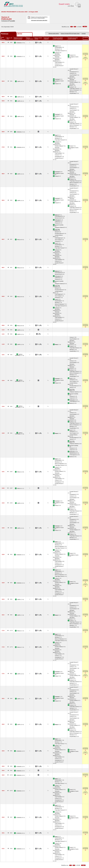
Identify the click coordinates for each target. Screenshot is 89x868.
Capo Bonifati (58, 62)
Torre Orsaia (58, 240)
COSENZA (19, 43)
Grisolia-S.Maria (73, 82)
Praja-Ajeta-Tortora (59, 51)
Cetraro (57, 64)
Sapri (56, 243)
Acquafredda (58, 47)
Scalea (56, 53)
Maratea (57, 49)
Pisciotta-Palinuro (59, 234)
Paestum (57, 223)
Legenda (84, 34)
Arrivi (20, 34)
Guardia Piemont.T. (59, 66)
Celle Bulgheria (58, 238)
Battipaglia (57, 220)
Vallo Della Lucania (56, 230)
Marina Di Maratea (74, 90)
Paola (71, 55)
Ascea (56, 232)
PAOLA (19, 240)
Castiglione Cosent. (74, 57)
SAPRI (19, 81)
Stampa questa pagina (54, 34)
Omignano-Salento (59, 227)
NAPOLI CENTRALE (19, 355)
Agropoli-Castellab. (59, 225)
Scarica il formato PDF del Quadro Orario (70, 34)
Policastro (57, 241)
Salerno (71, 403)
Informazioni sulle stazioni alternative (39, 20)
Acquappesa (72, 72)
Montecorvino (58, 218)
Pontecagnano (58, 216)
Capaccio (57, 221)
